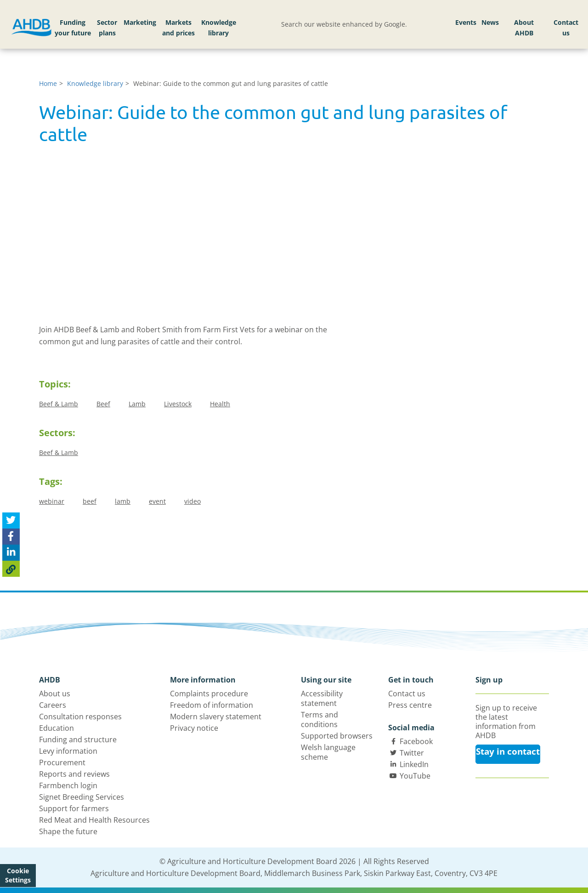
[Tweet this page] (11, 520)
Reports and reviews (74, 774)
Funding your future (73, 28)
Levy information (68, 751)
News (490, 22)
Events (466, 22)
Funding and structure (78, 739)
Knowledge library (219, 28)
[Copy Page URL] (11, 569)
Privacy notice (194, 728)
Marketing (140, 22)
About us (55, 694)
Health (220, 404)
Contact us (566, 28)
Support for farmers (74, 808)
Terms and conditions (319, 720)
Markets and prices (178, 28)
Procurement (62, 762)
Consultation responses (80, 717)
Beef (103, 404)
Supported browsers (337, 736)
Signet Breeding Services (82, 797)
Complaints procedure (209, 694)
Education (57, 728)
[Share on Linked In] (11, 553)
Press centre (410, 705)
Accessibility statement (322, 698)
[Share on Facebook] (11, 537)
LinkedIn (414, 764)
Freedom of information (212, 705)
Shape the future (68, 831)
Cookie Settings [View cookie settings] (18, 875)
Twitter (412, 753)
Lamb (137, 404)
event (157, 501)
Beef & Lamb (59, 404)
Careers (53, 705)
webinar (52, 501)
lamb (123, 501)
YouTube (415, 776)
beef (90, 501)
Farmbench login (68, 785)
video (192, 501)
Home (48, 83)
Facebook (416, 741)
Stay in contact (508, 751)
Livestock (178, 404)
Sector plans (107, 28)
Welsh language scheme (328, 752)
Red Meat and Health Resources (94, 820)
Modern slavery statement (216, 717)
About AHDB (524, 28)
